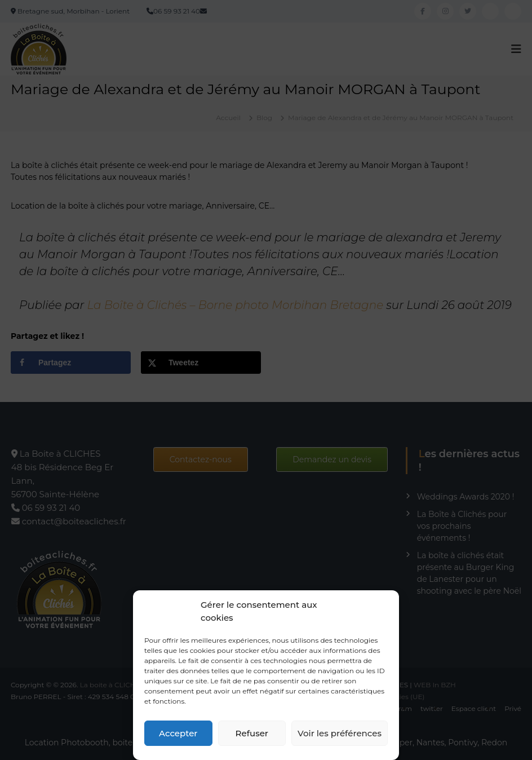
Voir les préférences (340, 733)
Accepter (178, 733)
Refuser (252, 733)
